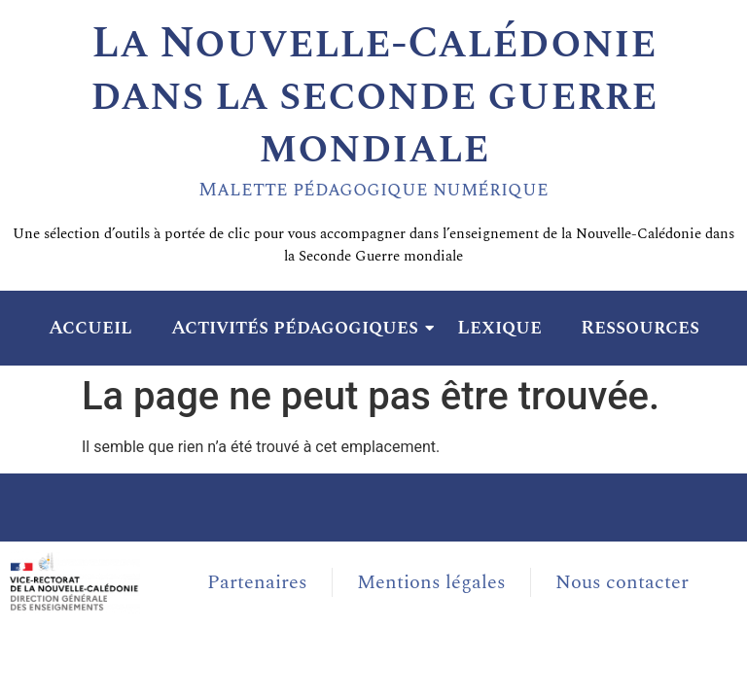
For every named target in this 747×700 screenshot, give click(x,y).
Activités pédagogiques (300, 328)
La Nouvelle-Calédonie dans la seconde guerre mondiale (374, 96)
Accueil (90, 328)
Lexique (499, 328)
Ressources (640, 328)
